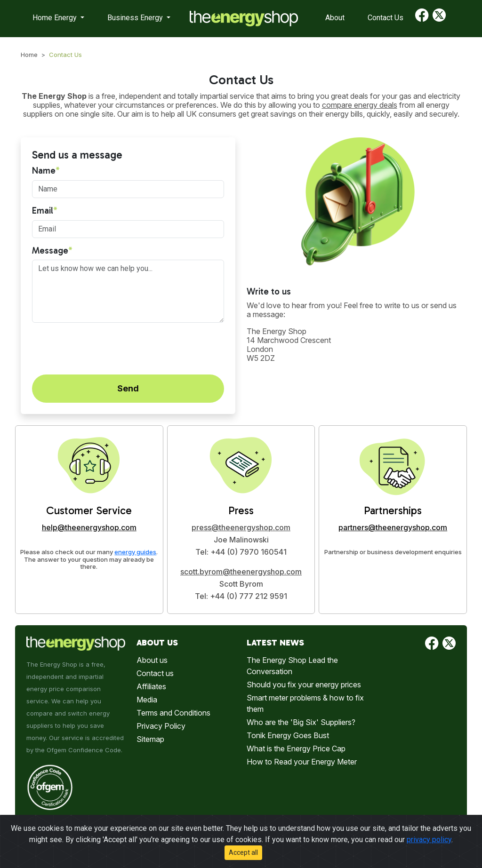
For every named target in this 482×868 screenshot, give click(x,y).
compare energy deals (360, 105)
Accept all (243, 852)
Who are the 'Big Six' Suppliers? (301, 722)
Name (44, 171)
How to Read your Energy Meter (302, 762)
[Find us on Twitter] (439, 19)
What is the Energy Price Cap (296, 749)
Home (29, 55)
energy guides (135, 552)
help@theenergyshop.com (89, 527)
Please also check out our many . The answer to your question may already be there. (89, 559)
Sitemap (150, 739)
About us (152, 660)
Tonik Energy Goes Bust (288, 735)
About (335, 18)
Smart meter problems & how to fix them (305, 703)
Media (147, 700)
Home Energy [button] (56, 18)
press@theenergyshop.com (241, 527)
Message (50, 251)
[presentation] (104, 349)
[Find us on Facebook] (422, 19)
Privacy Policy (161, 726)
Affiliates (151, 686)
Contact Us (386, 18)
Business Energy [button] (136, 18)
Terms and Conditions (173, 713)
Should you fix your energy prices (304, 685)
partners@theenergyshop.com (393, 527)
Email (43, 211)
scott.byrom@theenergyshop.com (241, 572)
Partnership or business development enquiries (393, 552)
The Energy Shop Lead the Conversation (292, 666)
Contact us (155, 673)
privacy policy (429, 840)
